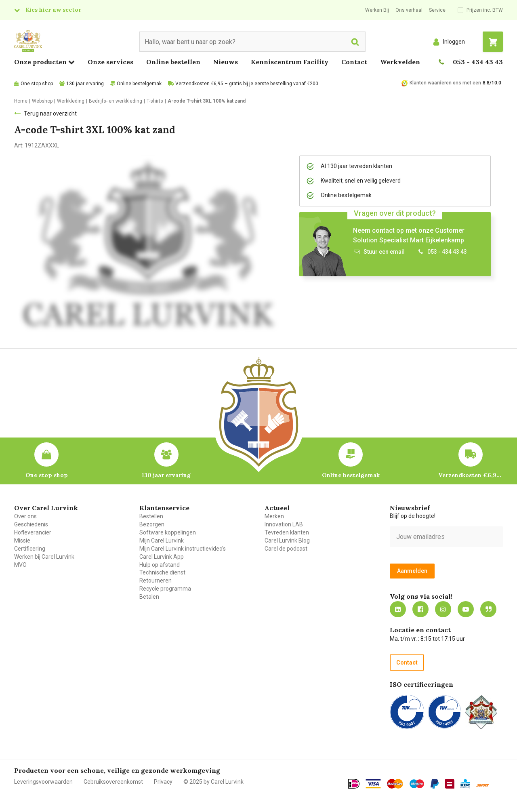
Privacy (163, 782)
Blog (488, 609)
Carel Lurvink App (162, 557)
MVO (20, 565)
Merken (274, 516)
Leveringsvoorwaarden (43, 782)
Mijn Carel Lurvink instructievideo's (183, 549)
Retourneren (156, 581)
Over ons (25, 516)
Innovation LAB (284, 524)
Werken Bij (377, 10)
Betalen (149, 597)
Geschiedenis (31, 524)
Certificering (30, 549)
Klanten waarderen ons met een (445, 83)
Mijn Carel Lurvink (162, 541)
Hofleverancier (33, 532)
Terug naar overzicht (50, 114)
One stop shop (37, 84)
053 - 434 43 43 (478, 62)
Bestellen (151, 516)
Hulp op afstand (160, 565)
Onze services (110, 62)
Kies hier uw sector (53, 10)
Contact (354, 62)
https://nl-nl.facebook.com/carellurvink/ (420, 609)
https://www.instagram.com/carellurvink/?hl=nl (443, 609)
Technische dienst (162, 572)
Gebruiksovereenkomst (113, 782)
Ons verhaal (409, 10)
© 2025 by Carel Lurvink (213, 782)
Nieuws (226, 62)
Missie (22, 541)
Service (437, 10)
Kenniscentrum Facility (290, 62)
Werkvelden (400, 62)
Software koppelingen (168, 532)
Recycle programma (165, 589)
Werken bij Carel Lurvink (44, 557)
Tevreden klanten (287, 532)
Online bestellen (173, 62)
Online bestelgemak (139, 84)
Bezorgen (152, 524)
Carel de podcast (286, 549)
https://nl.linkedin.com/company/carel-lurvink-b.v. (398, 609)
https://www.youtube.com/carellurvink (466, 609)
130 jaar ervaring (85, 84)
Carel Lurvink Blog (287, 541)
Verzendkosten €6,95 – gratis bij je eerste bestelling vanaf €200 (247, 84)
